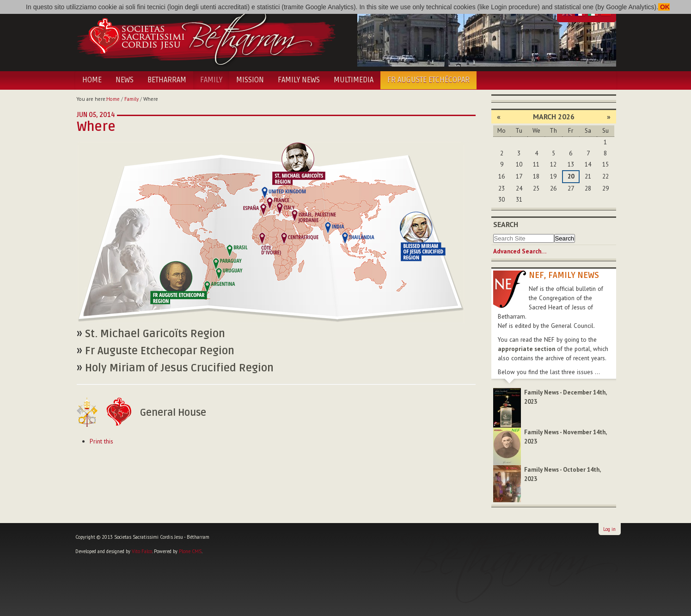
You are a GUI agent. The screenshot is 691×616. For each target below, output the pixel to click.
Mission (250, 80)
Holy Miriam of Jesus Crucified (179, 368)
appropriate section (526, 349)
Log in (609, 529)
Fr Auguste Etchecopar (160, 351)
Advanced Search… (520, 251)
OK (664, 7)
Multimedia (354, 80)
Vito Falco (142, 551)
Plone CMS (190, 551)
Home (92, 80)
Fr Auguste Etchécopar (428, 80)
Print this (101, 441)
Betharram (167, 80)
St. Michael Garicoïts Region (155, 334)
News (125, 80)
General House (173, 413)
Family (211, 80)
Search (506, 224)
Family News (299, 80)
